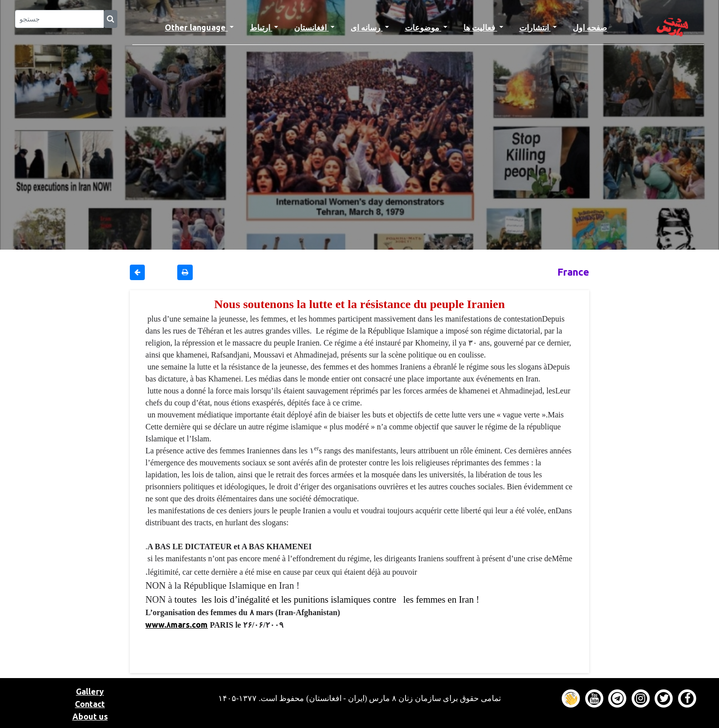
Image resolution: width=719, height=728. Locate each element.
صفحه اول (594, 26)
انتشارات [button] (535, 27)
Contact (90, 704)
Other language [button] (196, 27)
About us (90, 717)
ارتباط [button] (261, 27)
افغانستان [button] (311, 27)
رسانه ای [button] (366, 27)
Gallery (90, 692)
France (573, 272)
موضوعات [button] (423, 27)
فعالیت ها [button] (480, 27)
